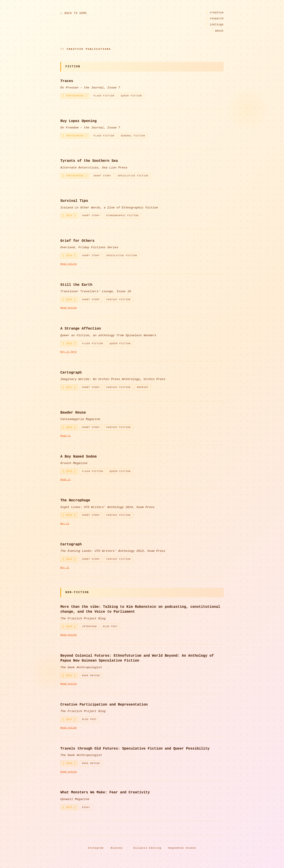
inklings (215, 25)
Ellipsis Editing (147, 848)
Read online (69, 264)
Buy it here (69, 352)
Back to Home (76, 13)
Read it (66, 436)
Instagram (96, 848)
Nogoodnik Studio (182, 848)
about (218, 31)
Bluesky (117, 848)
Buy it (65, 524)
